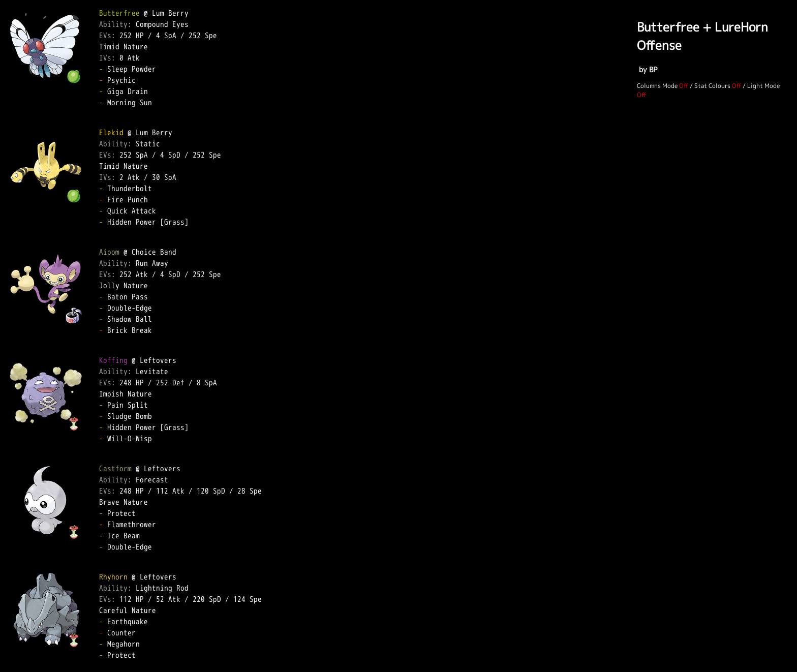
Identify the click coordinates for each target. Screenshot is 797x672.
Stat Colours (712, 86)
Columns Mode (657, 86)
